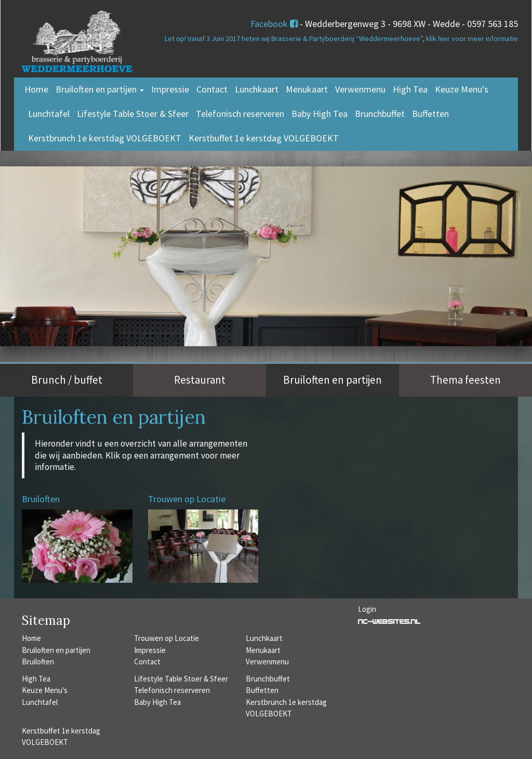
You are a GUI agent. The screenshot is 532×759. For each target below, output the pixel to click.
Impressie (170, 89)
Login (367, 609)
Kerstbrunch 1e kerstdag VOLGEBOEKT (105, 138)
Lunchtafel (49, 114)
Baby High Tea (320, 114)
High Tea (410, 89)
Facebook (274, 24)
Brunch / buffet (67, 380)
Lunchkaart (257, 89)
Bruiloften (38, 662)
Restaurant (200, 380)
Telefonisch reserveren (240, 114)
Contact (212, 89)
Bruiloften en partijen (100, 89)
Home (36, 89)
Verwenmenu (360, 89)
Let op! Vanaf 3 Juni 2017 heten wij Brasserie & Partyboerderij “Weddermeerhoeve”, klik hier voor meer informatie (341, 38)
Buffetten (430, 114)
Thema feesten (465, 380)
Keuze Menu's (462, 89)
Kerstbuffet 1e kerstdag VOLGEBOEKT (264, 138)
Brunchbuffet (380, 114)
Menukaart (307, 89)
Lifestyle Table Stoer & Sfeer (133, 114)
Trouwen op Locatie (167, 638)
